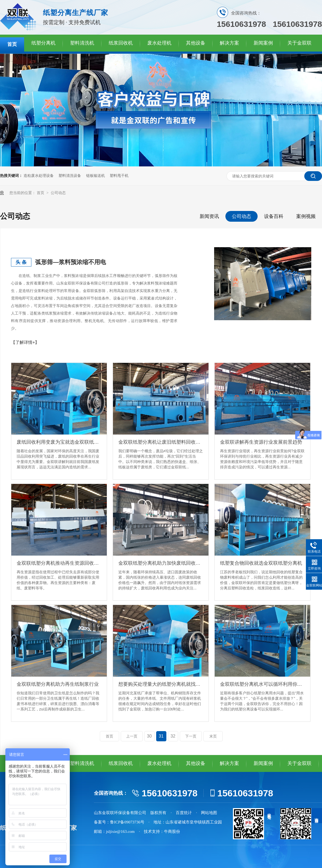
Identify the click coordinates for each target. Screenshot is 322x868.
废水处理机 (159, 43)
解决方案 (229, 43)
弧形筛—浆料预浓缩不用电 (71, 262)
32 (173, 736)
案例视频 (306, 216)
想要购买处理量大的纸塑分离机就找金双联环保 (161, 684)
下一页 (191, 736)
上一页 (132, 736)
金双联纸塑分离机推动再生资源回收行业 (59, 563)
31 (161, 736)
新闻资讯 (209, 216)
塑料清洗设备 (70, 176)
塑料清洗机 (82, 43)
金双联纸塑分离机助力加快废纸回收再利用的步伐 (161, 563)
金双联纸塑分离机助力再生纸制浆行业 (58, 684)
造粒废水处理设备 (39, 176)
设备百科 (274, 216)
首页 (12, 44)
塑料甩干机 (119, 176)
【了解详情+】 (25, 342)
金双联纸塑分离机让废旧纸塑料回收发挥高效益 (161, 442)
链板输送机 (96, 176)
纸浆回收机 (121, 43)
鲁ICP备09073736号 (127, 822)
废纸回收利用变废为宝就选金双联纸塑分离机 (59, 442)
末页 (213, 736)
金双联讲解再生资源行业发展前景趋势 (261, 442)
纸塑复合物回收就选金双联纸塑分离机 (261, 563)
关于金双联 (299, 43)
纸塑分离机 (43, 43)
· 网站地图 (207, 813)
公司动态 (58, 193)
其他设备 (196, 43)
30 (149, 736)
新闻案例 (263, 43)
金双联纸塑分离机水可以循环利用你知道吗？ (262, 684)
